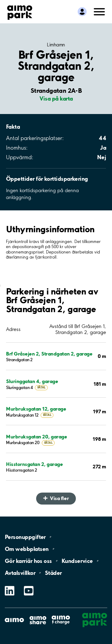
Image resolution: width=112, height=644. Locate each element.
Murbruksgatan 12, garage (36, 409)
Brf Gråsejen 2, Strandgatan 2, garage (49, 354)
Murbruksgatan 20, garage (36, 436)
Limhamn (56, 45)
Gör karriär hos (28, 561)
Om (27, 549)
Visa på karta (56, 98)
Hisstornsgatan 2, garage (34, 464)
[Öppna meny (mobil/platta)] (99, 11)
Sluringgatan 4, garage (32, 381)
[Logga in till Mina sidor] (82, 12)
